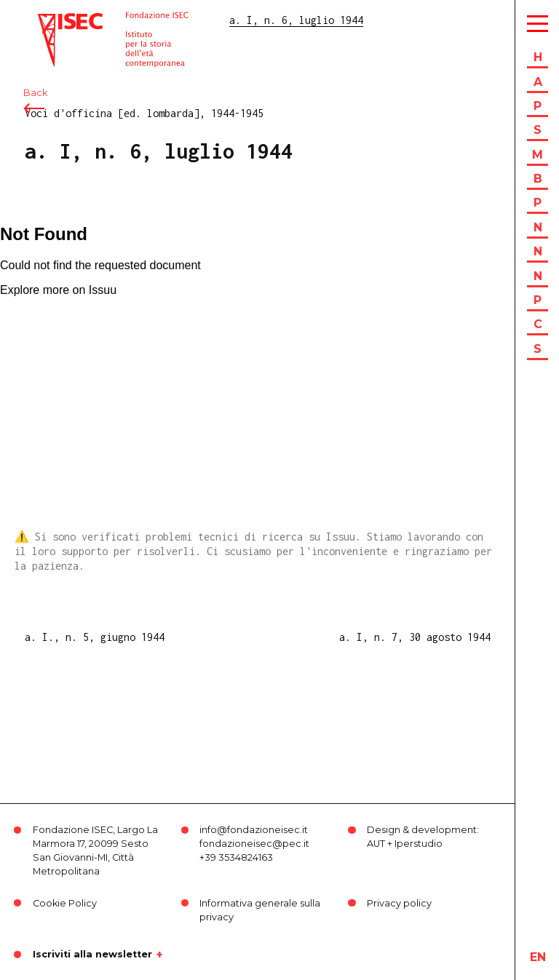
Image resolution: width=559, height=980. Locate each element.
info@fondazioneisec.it (254, 830)
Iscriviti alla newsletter (92, 955)
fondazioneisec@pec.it (254, 844)
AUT (376, 844)
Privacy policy (399, 903)
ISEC (49, 20)
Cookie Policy (65, 903)
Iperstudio (419, 844)
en (538, 957)
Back (35, 93)
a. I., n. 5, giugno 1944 (95, 637)
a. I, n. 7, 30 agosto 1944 (415, 637)
